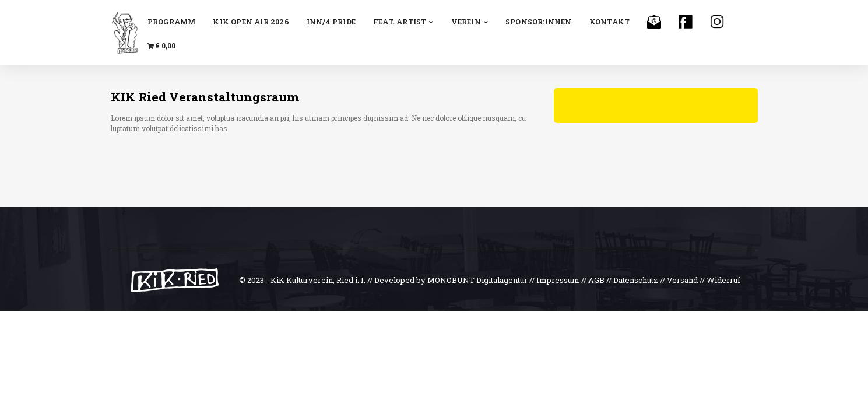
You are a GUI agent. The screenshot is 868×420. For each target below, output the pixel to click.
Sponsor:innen (539, 22)
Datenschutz (636, 280)
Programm (172, 22)
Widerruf (723, 280)
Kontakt (609, 22)
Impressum (558, 280)
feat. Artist (403, 22)
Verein (470, 22)
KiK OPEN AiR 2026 (251, 22)
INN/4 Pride (331, 22)
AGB (596, 280)
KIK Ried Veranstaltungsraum (205, 97)
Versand (682, 280)
